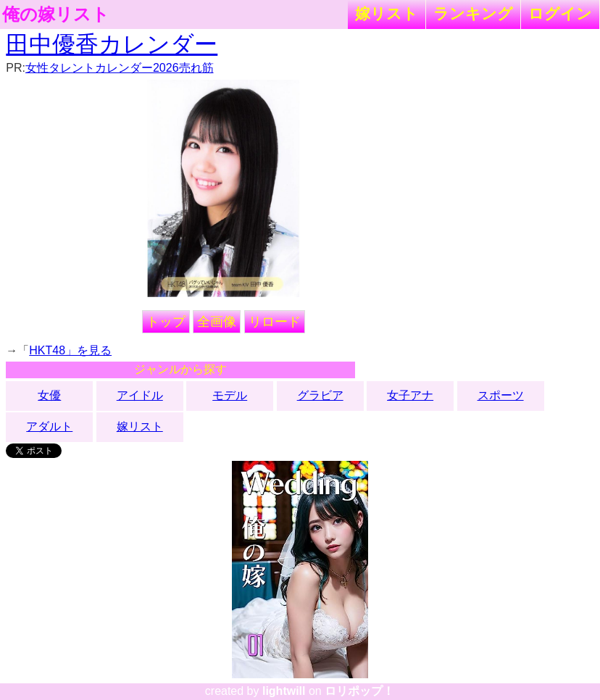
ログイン (560, 13)
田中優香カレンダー (112, 44)
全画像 (217, 322)
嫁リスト (387, 13)
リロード (275, 322)
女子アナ (410, 395)
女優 (49, 395)
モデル (230, 395)
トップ (166, 322)
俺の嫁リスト (56, 14)
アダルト (49, 426)
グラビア (320, 395)
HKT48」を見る (70, 350)
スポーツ (501, 395)
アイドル (140, 395)
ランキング (473, 13)
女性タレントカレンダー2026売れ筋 (120, 68)
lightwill (284, 691)
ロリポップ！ (359, 691)
